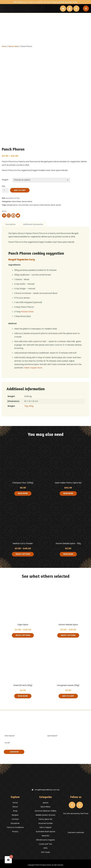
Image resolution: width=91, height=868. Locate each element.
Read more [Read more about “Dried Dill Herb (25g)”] (23, 696)
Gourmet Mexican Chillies (46, 811)
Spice (53, 205)
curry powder (23, 205)
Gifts (45, 848)
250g (31, 406)
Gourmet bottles (46, 823)
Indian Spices (45, 205)
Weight (5, 180)
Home (4, 46)
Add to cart (20, 190)
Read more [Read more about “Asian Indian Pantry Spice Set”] (68, 493)
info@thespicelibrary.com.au (45, 790)
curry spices (34, 205)
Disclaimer (15, 823)
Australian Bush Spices (46, 832)
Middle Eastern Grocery (45, 815)
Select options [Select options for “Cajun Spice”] (23, 635)
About (15, 807)
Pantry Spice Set (45, 819)
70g (26, 406)
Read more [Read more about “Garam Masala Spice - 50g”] (68, 554)
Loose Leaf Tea (45, 844)
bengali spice (12, 205)
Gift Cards (45, 852)
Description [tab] (11, 224)
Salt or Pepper (46, 827)
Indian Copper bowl (33, 368)
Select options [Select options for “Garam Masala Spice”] (68, 635)
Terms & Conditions (15, 827)
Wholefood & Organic (45, 840)
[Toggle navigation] (86, 8)
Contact (15, 819)
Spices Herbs (14, 46)
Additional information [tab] (33, 224)
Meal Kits (46, 836)
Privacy (15, 832)
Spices (46, 803)
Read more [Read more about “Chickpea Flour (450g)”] (23, 493)
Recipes (15, 815)
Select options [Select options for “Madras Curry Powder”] (23, 554)
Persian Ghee (27, 312)
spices (58, 205)
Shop (15, 811)
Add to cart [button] (68, 696)
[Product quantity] (5, 190)
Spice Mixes (17, 201)
